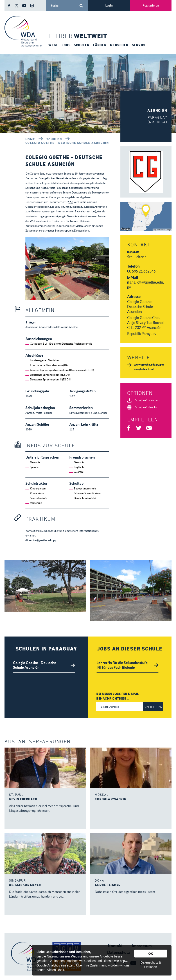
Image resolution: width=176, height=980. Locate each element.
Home (30, 139)
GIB (94, 211)
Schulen (54, 139)
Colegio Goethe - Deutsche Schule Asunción (67, 143)
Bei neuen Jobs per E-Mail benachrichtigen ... (118, 696)
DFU (71, 202)
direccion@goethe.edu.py (41, 540)
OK (151, 954)
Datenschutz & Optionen (151, 965)
